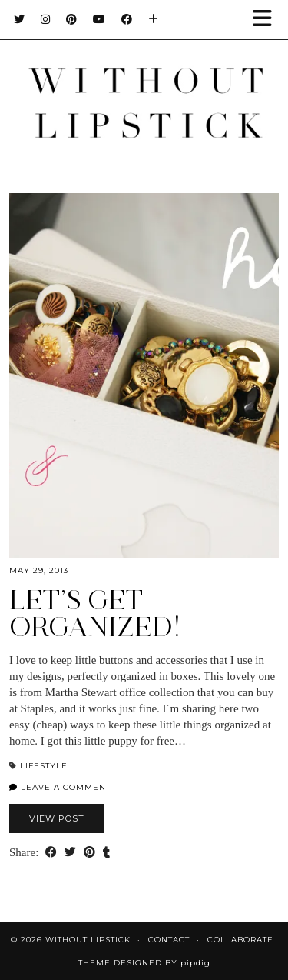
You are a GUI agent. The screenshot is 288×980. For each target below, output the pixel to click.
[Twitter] (20, 19)
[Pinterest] (72, 19)
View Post (57, 818)
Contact (169, 940)
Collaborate (240, 940)
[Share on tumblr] (106, 853)
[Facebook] (127, 19)
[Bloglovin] (154, 19)
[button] (267, 20)
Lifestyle (44, 766)
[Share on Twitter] (70, 853)
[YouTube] (99, 19)
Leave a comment (60, 787)
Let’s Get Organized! (95, 613)
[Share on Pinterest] (89, 853)
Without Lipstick (88, 940)
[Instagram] (46, 19)
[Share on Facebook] (51, 853)
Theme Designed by (144, 963)
